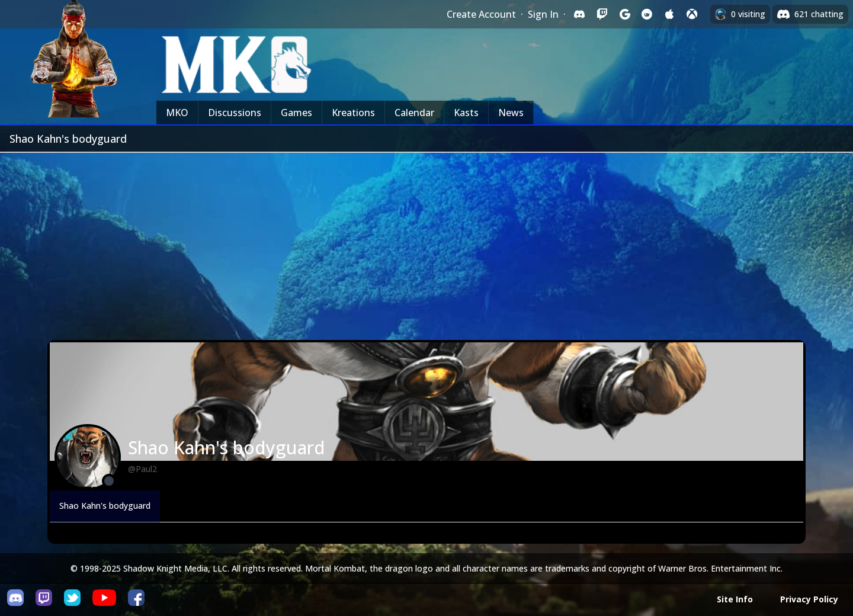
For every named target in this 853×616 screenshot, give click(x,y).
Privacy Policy (809, 599)
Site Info (735, 599)
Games (296, 113)
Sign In (543, 14)
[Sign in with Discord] (579, 14)
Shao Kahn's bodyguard (105, 506)
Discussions (235, 113)
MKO (177, 113)
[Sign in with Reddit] (647, 14)
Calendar (414, 113)
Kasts (466, 113)
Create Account (481, 14)
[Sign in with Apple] (669, 14)
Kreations (353, 113)
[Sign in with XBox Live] (692, 14)
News (511, 113)
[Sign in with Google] (624, 14)
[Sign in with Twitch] (602, 14)
